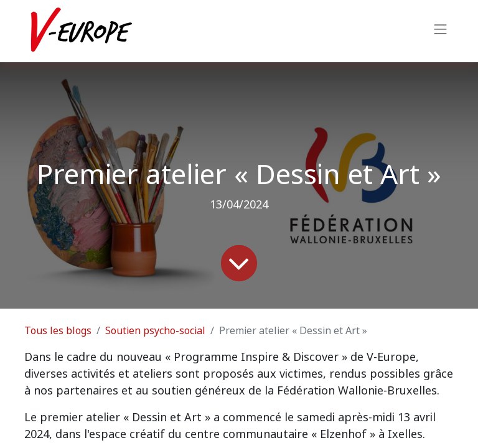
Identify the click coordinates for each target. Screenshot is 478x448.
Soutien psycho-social (155, 331)
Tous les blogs (58, 331)
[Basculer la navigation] (441, 31)
